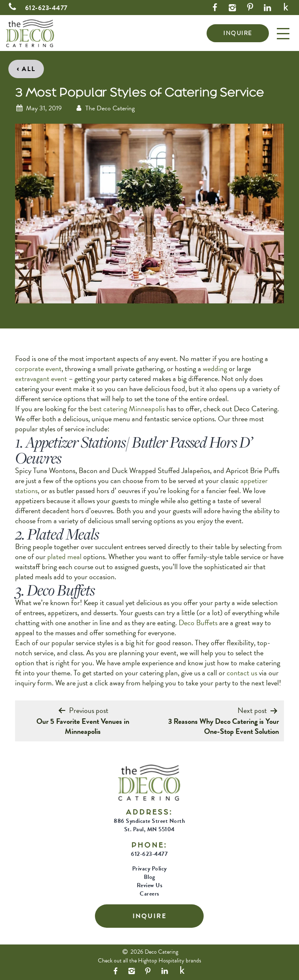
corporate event (38, 368)
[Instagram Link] (233, 8)
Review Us (150, 885)
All (26, 68)
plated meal (64, 556)
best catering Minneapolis (127, 409)
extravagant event (41, 378)
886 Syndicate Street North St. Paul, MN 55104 (149, 825)
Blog (149, 877)
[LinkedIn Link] (268, 8)
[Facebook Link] (215, 8)
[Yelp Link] (286, 8)
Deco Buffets (198, 622)
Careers (149, 894)
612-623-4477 (37, 8)
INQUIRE (238, 33)
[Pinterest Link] (250, 8)
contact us (242, 673)
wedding (215, 368)
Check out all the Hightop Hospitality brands (149, 961)
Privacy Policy (149, 869)
